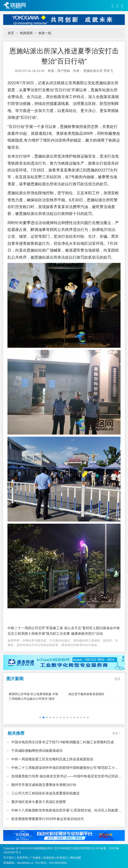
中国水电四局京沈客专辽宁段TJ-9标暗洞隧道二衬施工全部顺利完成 (63, 742)
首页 (11, 33)
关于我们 (9, 858)
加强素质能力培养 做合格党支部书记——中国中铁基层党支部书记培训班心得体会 (66, 777)
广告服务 (35, 858)
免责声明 (22, 858)
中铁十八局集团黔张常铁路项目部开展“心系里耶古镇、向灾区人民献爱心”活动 (65, 811)
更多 (118, 679)
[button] (40, 717)
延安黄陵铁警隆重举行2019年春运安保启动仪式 (48, 819)
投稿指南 (49, 858)
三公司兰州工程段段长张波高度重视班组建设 (45, 793)
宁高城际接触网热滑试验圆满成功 (37, 751)
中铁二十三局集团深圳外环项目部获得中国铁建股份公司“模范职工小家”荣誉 (63, 768)
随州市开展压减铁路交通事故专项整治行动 (44, 785)
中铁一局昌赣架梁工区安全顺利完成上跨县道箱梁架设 (52, 759)
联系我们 (62, 858)
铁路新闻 (26, 33)
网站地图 (76, 858)
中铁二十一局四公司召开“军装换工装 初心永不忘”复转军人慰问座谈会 (60, 628)
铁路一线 (45, 33)
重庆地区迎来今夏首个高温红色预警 (39, 802)
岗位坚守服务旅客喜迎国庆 (86, 694)
